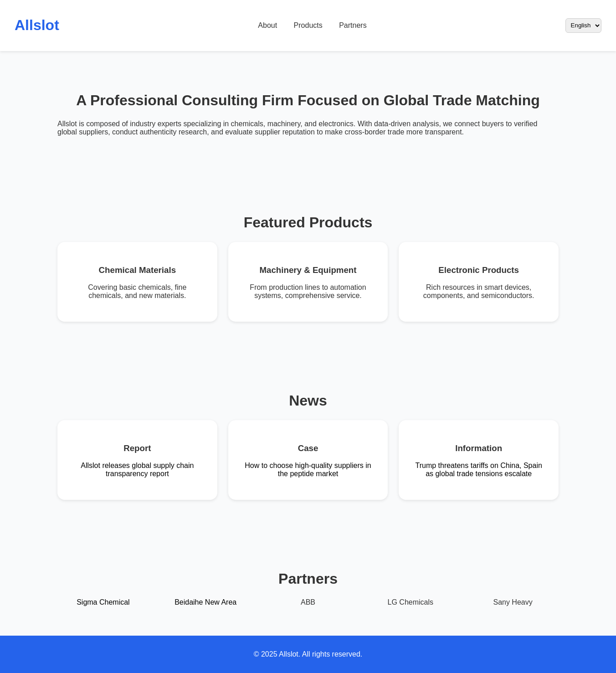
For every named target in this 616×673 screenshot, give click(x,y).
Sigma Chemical (103, 602)
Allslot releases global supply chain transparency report (137, 470)
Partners (353, 25)
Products (308, 25)
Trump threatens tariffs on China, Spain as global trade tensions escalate (478, 470)
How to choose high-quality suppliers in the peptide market (308, 470)
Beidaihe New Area (205, 602)
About (267, 25)
